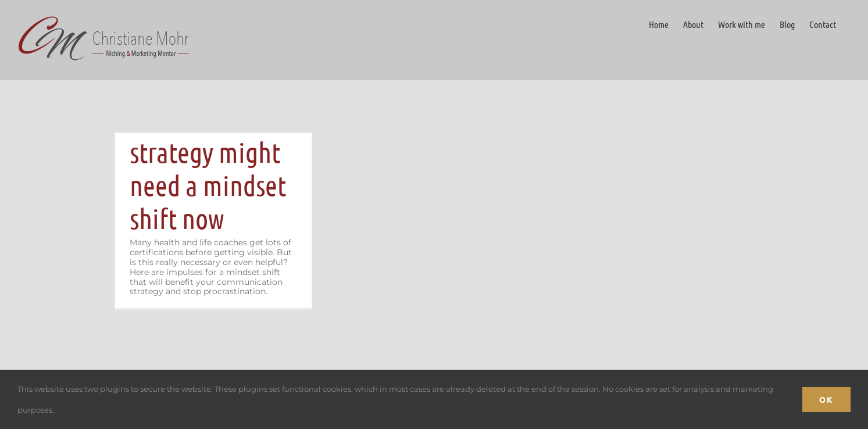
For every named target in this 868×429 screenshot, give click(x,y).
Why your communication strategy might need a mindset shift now (210, 152)
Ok (826, 399)
